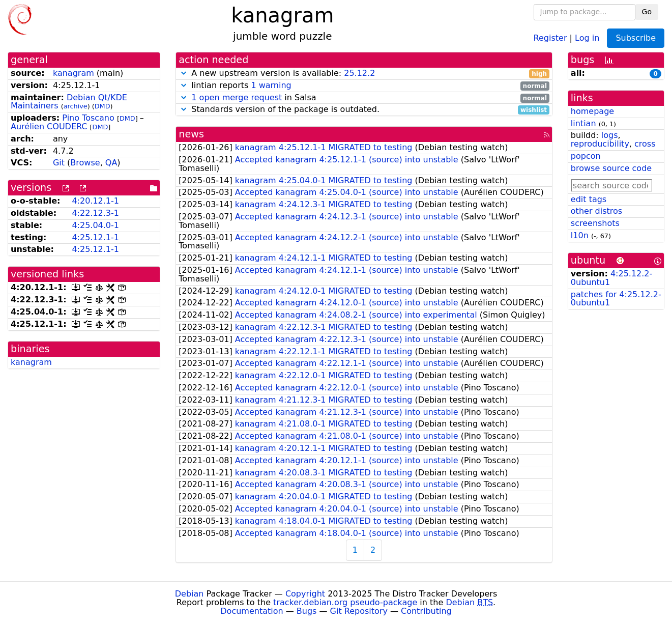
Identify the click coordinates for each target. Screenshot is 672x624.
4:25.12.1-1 (95, 237)
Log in (587, 37)
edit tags (589, 199)
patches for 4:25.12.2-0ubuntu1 (616, 299)
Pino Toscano (88, 118)
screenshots (595, 223)
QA (111, 163)
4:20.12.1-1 (95, 201)
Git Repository (359, 611)
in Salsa (364, 98)
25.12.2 (359, 73)
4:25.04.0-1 (95, 225)
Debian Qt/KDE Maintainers (69, 102)
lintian (583, 123)
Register (550, 37)
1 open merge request (237, 97)
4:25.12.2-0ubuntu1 (611, 278)
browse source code (611, 168)
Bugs (307, 611)
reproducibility (600, 144)
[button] (184, 73)
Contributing (426, 611)
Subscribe (636, 38)
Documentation (252, 611)
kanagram (74, 73)
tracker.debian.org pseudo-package (345, 602)
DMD (103, 106)
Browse (85, 163)
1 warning (271, 85)
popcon (586, 156)
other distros (596, 211)
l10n (580, 235)
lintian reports (364, 86)
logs (610, 135)
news (191, 134)
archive (76, 106)
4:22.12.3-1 (95, 213)
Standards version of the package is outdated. (364, 110)
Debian (189, 594)
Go (647, 12)
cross (645, 144)
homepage (592, 111)
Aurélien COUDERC (49, 126)
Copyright (305, 594)
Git (59, 163)
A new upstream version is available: (364, 74)
